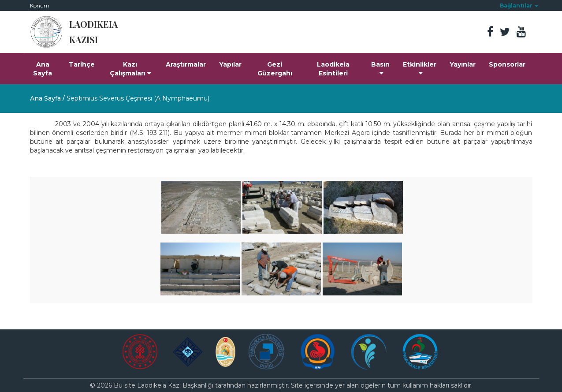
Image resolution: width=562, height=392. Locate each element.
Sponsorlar (507, 64)
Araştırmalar (186, 64)
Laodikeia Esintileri (333, 69)
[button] (519, 6)
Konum (40, 6)
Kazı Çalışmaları (130, 69)
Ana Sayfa (43, 69)
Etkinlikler (420, 68)
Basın (380, 68)
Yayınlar (463, 64)
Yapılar (230, 64)
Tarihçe (82, 64)
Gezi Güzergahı (275, 69)
